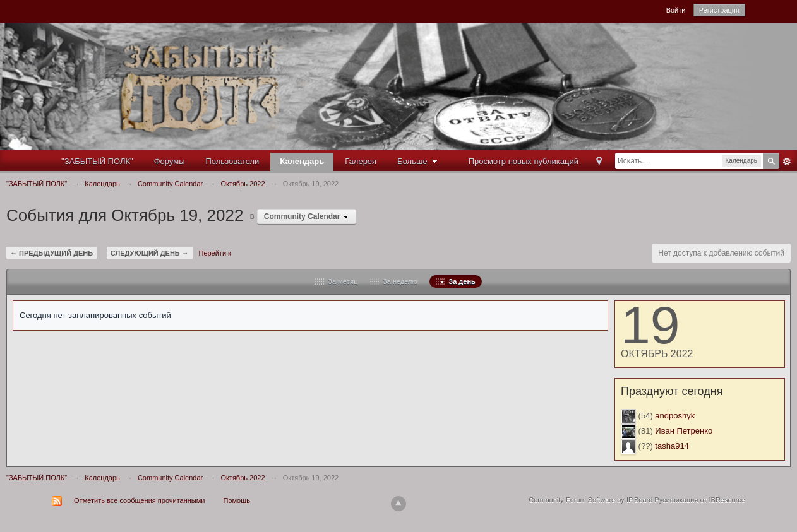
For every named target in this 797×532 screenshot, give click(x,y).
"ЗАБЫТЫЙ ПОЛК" (97, 161)
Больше (419, 161)
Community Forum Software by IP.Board (590, 500)
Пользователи (233, 161)
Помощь (237, 500)
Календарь (302, 161)
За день (456, 281)
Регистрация (719, 10)
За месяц (336, 281)
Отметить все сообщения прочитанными (139, 500)
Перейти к (214, 253)
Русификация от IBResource (699, 500)
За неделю (394, 281)
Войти (676, 10)
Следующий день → (150, 253)
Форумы (170, 161)
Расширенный (787, 162)
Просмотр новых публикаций (524, 161)
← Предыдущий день (51, 253)
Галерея (361, 161)
